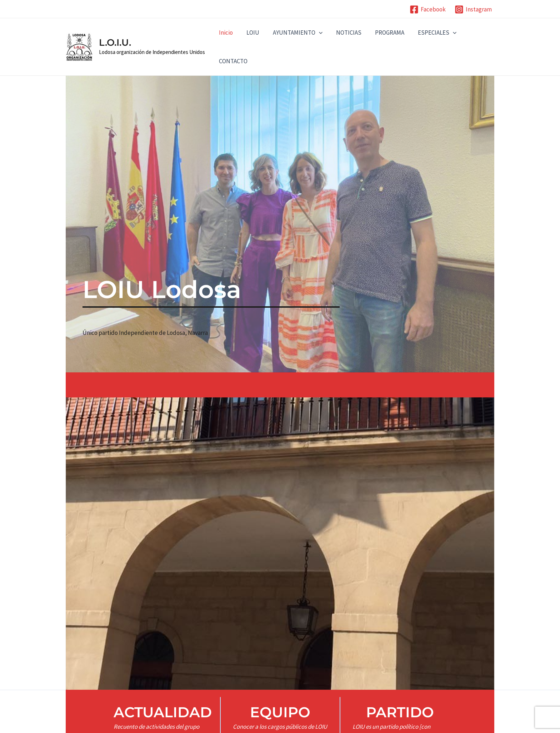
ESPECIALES (429, 33)
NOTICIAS (344, 33)
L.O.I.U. (115, 43)
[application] (315, 33)
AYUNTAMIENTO (294, 33)
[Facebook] (428, 9)
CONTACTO (232, 61)
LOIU (251, 33)
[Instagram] (473, 9)
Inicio (225, 33)
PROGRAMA (383, 33)
